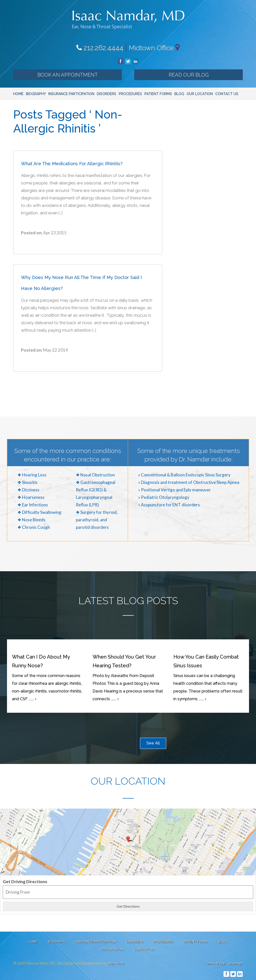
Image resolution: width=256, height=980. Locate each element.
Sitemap (235, 963)
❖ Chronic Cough (34, 527)
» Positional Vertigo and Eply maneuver (175, 490)
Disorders (107, 94)
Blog (179, 94)
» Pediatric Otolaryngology (164, 497)
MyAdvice (116, 963)
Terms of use (215, 963)
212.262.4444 (100, 48)
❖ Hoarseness (31, 497)
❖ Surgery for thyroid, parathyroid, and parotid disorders (97, 520)
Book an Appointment (68, 75)
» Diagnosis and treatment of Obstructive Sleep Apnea (189, 482)
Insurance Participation (71, 94)
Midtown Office (151, 48)
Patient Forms (158, 94)
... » (34, 699)
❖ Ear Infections (33, 505)
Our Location (200, 94)
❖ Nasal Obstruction (95, 475)
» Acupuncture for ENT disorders (169, 505)
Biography (36, 94)
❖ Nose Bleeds (31, 520)
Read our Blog (189, 75)
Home (18, 94)
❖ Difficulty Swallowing (39, 512)
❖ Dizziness (28, 490)
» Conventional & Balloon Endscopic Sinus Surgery (184, 475)
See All (153, 743)
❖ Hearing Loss (32, 475)
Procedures (130, 94)
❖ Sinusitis (27, 482)
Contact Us (227, 94)
